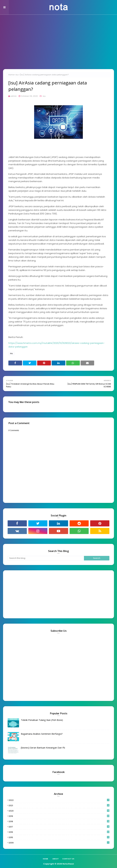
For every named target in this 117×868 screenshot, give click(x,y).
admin (13, 96)
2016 (59, 832)
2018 (59, 821)
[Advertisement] (58, 45)
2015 (59, 837)
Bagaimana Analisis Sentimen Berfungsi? (42, 734)
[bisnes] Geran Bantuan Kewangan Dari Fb (43, 748)
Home (11, 75)
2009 (59, 843)
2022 (59, 800)
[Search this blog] (46, 558)
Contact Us (68, 859)
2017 (59, 827)
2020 (59, 811)
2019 (59, 816)
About (56, 859)
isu (17, 75)
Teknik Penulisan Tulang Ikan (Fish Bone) (42, 720)
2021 (59, 806)
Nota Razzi (68, 864)
